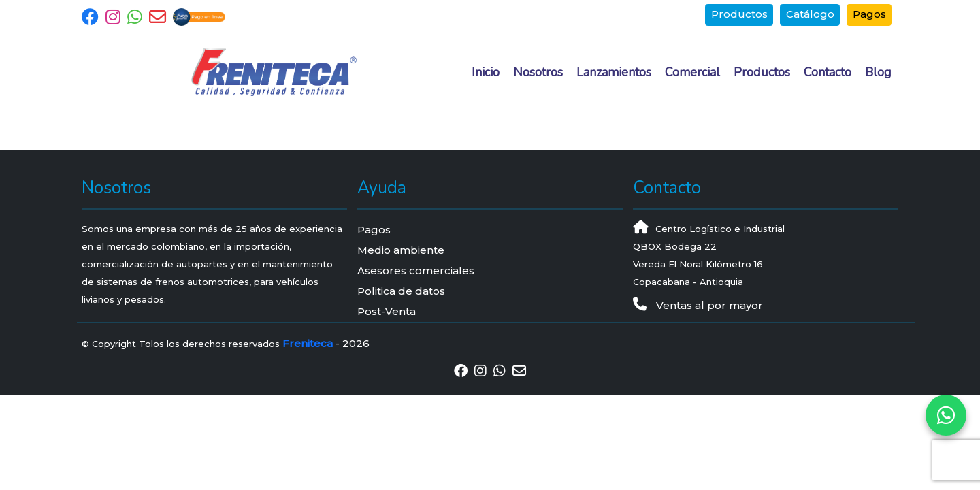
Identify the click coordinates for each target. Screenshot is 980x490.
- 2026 (326, 343)
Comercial (692, 72)
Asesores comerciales (416, 271)
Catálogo (810, 14)
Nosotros (538, 72)
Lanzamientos (614, 72)
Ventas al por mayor (698, 305)
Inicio (486, 72)
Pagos (869, 14)
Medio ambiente (401, 250)
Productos (739, 14)
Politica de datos (401, 291)
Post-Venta (387, 311)
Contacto (828, 72)
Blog (878, 72)
